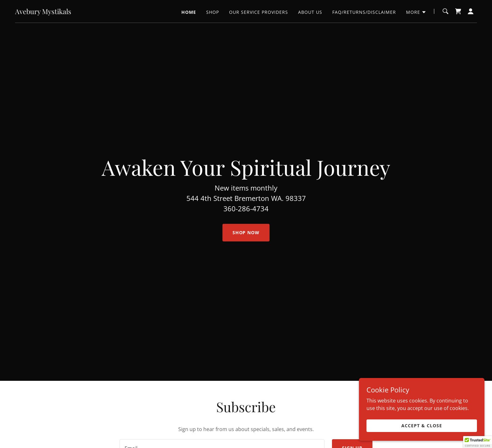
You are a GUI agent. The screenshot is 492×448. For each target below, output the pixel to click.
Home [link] (189, 12)
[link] (43, 12)
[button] (416, 12)
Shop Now (246, 232)
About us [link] (310, 12)
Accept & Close (422, 426)
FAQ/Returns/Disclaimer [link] (364, 12)
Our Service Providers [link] (259, 12)
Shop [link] (213, 12)
